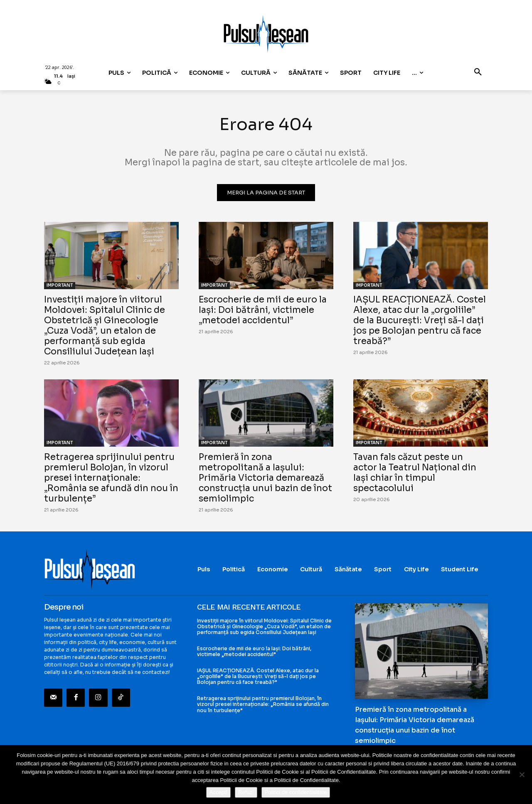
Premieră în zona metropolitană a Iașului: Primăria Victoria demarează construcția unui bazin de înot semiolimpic (265, 478)
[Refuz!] (522, 774)
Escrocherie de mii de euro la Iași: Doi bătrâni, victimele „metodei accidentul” (263, 310)
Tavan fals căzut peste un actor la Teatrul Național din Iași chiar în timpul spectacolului (415, 473)
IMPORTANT (60, 285)
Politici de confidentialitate (296, 792)
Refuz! (246, 792)
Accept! (218, 792)
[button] (478, 73)
